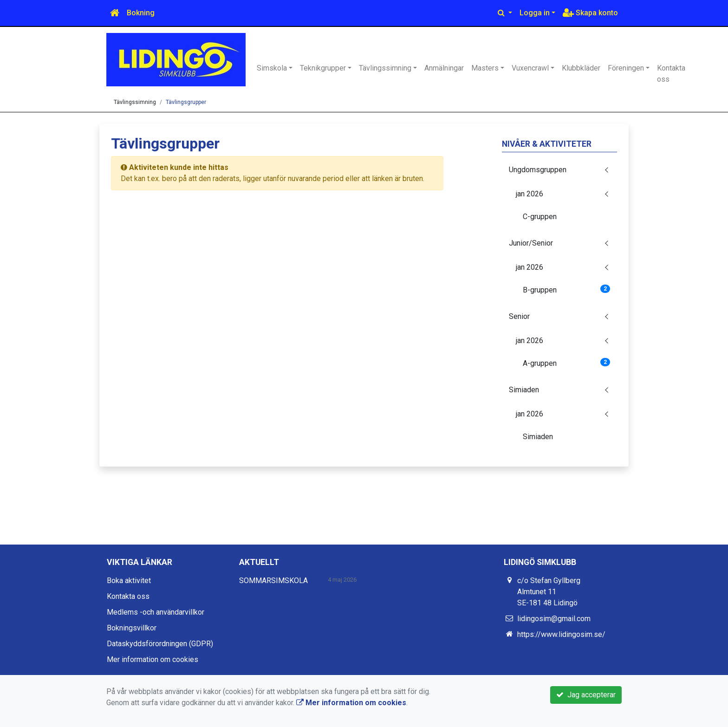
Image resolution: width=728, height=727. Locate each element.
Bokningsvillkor (132, 628)
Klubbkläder (581, 68)
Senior (519, 316)
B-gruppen (567, 289)
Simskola (272, 68)
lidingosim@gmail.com (554, 619)
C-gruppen (540, 217)
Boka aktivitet (129, 581)
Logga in (535, 13)
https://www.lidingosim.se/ (561, 634)
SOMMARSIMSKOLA (273, 581)
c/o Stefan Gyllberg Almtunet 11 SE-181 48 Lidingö (549, 592)
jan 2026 (530, 194)
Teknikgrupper (323, 68)
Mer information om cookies (153, 659)
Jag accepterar (586, 695)
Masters (485, 68)
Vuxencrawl (530, 68)
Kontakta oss (671, 74)
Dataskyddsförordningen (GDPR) (160, 644)
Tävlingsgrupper (186, 102)
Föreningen (626, 68)
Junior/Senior (531, 243)
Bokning (141, 13)
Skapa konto (590, 13)
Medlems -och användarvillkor (156, 612)
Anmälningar (444, 68)
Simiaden (524, 390)
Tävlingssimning (385, 68)
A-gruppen (567, 363)
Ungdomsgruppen (538, 170)
